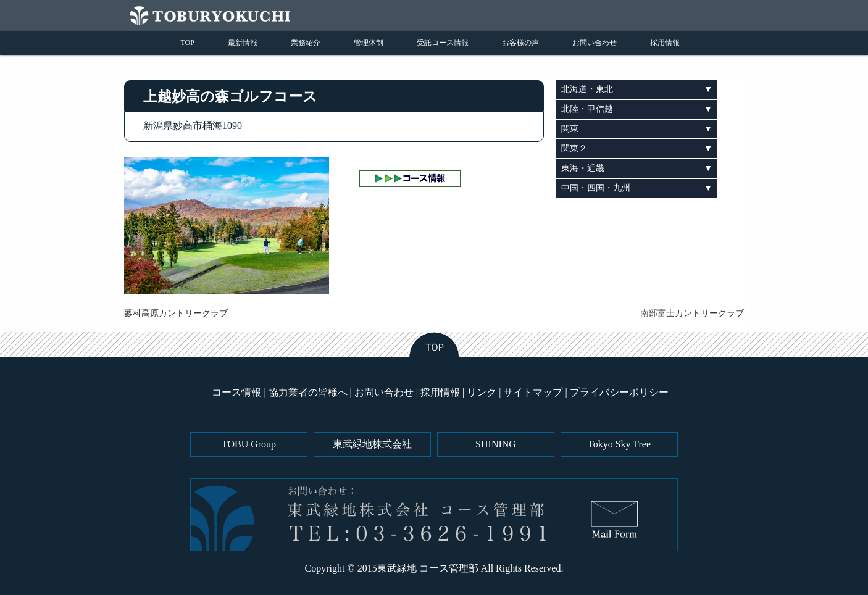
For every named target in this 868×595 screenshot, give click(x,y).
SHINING (496, 444)
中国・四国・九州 (596, 188)
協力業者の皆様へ (308, 392)
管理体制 (369, 43)
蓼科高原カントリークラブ (176, 313)
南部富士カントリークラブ (692, 313)
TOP (188, 43)
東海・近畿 (583, 168)
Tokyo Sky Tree (619, 444)
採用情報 (665, 43)
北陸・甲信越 (587, 109)
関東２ (574, 148)
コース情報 (236, 392)
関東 (570, 129)
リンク (482, 392)
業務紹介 (306, 43)
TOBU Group (249, 444)
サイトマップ (533, 392)
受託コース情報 (443, 43)
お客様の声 (520, 43)
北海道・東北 (587, 89)
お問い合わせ (595, 43)
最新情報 (243, 43)
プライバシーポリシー (619, 392)
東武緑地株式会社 (372, 444)
